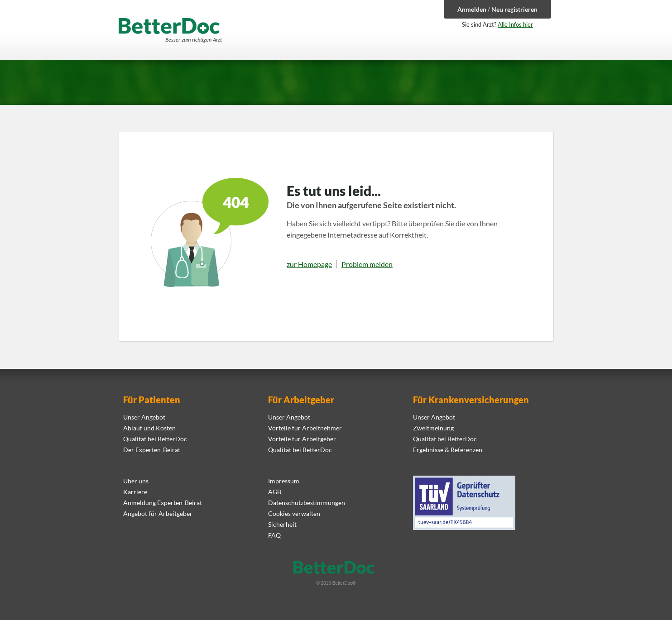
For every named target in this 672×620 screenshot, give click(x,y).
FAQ (274, 535)
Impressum (284, 481)
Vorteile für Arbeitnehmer (305, 428)
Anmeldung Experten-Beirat (163, 503)
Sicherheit (282, 524)
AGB (275, 492)
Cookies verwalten (294, 513)
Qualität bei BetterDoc (155, 439)
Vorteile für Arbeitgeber (302, 439)
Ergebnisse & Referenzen (448, 450)
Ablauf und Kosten (149, 428)
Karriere (135, 492)
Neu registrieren (514, 9)
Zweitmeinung (433, 428)
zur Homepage (309, 264)
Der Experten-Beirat (152, 450)
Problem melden (367, 264)
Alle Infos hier (515, 24)
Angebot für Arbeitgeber (158, 513)
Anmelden (472, 9)
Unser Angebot (144, 417)
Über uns (136, 481)
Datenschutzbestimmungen (307, 503)
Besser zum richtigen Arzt (194, 40)
